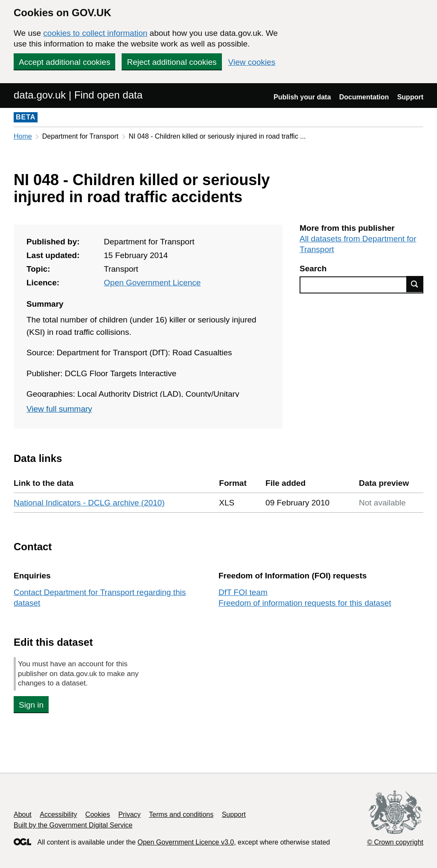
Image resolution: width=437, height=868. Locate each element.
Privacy (129, 814)
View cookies (252, 62)
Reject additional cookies (172, 62)
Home (23, 136)
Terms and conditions (181, 814)
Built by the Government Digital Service (73, 825)
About (23, 814)
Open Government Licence (152, 283)
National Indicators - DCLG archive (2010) (89, 503)
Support (410, 97)
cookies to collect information (95, 33)
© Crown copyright (395, 842)
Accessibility (58, 814)
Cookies (98, 814)
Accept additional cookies (64, 62)
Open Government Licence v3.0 (186, 842)
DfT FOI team (243, 592)
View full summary (59, 409)
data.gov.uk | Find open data (78, 95)
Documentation (364, 97)
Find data (415, 284)
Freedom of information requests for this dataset (305, 603)
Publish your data (302, 97)
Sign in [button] (31, 705)
